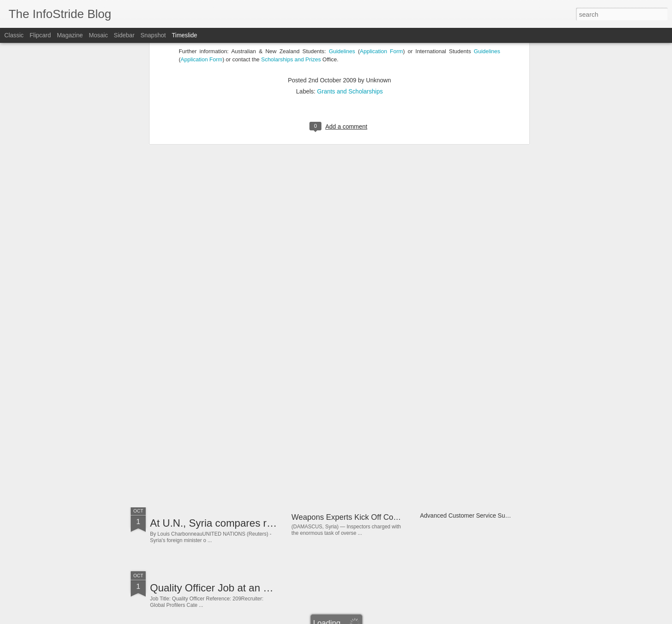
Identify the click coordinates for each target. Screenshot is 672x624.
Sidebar (124, 35)
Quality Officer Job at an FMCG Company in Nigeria (268, 588)
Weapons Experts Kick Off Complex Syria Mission (376, 517)
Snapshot (153, 35)
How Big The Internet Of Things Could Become (257, 459)
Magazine (70, 35)
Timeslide (184, 35)
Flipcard (40, 35)
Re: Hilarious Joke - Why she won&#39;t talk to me (487, 451)
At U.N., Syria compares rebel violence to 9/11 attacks (273, 523)
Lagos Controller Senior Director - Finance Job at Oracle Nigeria (401, 453)
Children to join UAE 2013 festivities (232, 394)
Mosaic (98, 35)
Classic (14, 35)
